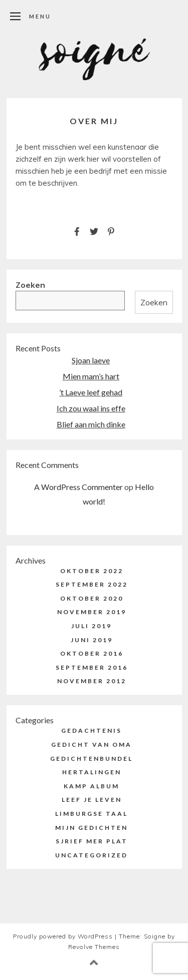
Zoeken (30, 285)
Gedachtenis (91, 730)
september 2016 (92, 667)
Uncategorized (91, 855)
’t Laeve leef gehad (91, 392)
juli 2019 (91, 626)
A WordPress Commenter (78, 487)
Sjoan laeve (91, 360)
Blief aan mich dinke (91, 424)
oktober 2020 (92, 598)
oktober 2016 (92, 653)
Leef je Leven (92, 800)
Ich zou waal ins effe (91, 408)
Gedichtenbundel (91, 759)
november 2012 (92, 681)
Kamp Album (91, 786)
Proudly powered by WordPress (63, 936)
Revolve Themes (94, 947)
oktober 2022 (92, 571)
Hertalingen (92, 772)
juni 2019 (92, 640)
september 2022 (92, 584)
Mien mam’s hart (91, 376)
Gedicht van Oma (91, 745)
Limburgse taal (91, 814)
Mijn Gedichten (91, 828)
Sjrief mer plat (92, 841)
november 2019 (92, 612)
